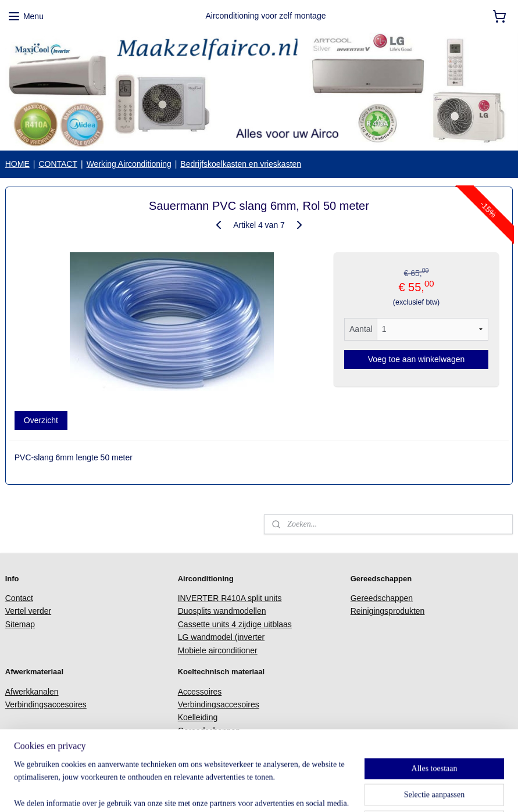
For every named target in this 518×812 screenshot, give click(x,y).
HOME (17, 164)
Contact (19, 598)
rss (272, 790)
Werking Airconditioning (129, 164)
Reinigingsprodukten (388, 611)
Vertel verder (28, 611)
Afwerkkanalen (32, 692)
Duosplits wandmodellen (222, 611)
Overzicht (41, 421)
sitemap (251, 790)
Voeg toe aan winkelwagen (417, 360)
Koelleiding (198, 717)
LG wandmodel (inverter (221, 637)
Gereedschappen (382, 598)
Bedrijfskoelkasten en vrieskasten (241, 164)
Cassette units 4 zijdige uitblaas (235, 624)
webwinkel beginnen (310, 790)
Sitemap (20, 624)
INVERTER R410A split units (230, 598)
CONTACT (58, 164)
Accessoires (200, 692)
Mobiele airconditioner (218, 650)
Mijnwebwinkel (400, 790)
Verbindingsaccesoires (46, 704)
